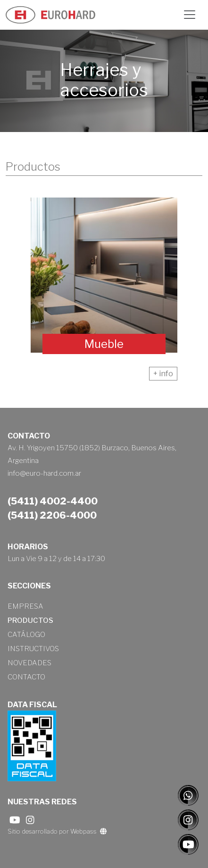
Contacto (26, 677)
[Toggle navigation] (190, 15)
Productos (30, 620)
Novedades (29, 663)
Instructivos (33, 649)
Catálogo (26, 635)
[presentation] (21, 271)
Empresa (25, 606)
